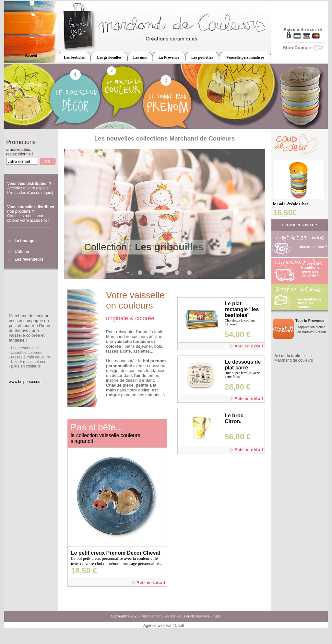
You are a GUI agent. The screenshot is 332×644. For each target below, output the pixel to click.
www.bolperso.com (25, 382)
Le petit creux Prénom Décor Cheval (116, 553)
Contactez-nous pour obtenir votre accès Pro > (29, 218)
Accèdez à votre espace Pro (30, 190)
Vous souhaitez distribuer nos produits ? (31, 209)
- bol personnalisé (24, 348)
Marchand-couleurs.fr (159, 616)
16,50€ (285, 213)
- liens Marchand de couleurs (294, 358)
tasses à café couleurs (30, 357)
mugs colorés (35, 362)
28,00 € (238, 387)
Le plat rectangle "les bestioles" (242, 309)
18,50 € (84, 571)
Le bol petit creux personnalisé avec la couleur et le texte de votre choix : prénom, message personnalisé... (117, 561)
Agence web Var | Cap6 (164, 626)
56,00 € (238, 437)
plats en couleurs (26, 366)
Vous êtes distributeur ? (29, 184)
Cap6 (217, 616)
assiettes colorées (27, 353)
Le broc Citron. (234, 418)
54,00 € (238, 334)
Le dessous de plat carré (243, 365)
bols (15, 362)
